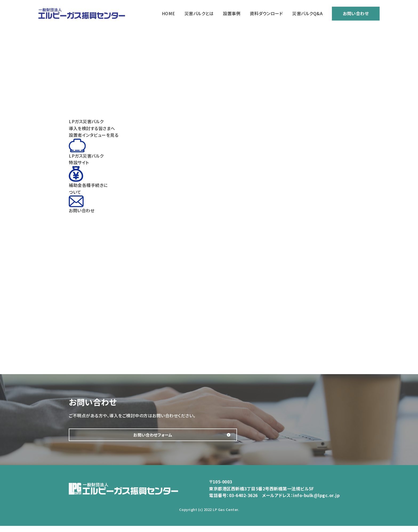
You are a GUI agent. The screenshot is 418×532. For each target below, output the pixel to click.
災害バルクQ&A (307, 13)
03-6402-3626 (243, 502)
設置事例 (232, 13)
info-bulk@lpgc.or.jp (316, 502)
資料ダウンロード (266, 13)
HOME (168, 13)
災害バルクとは (199, 13)
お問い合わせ (356, 13)
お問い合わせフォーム (122, 438)
